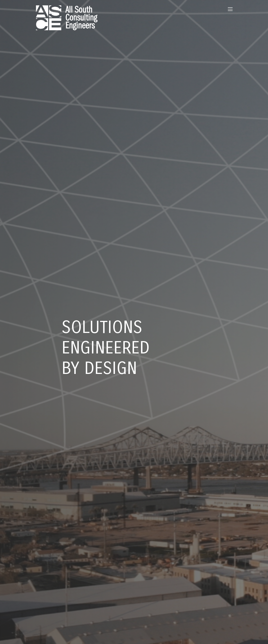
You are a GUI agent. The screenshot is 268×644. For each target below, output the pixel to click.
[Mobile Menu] (230, 9)
